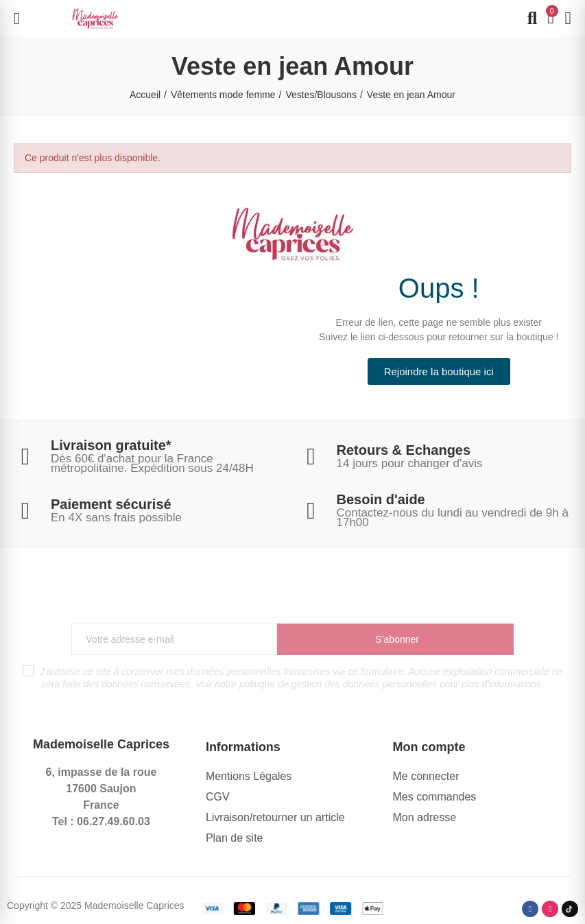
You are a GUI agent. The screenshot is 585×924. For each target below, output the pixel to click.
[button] (439, 371)
